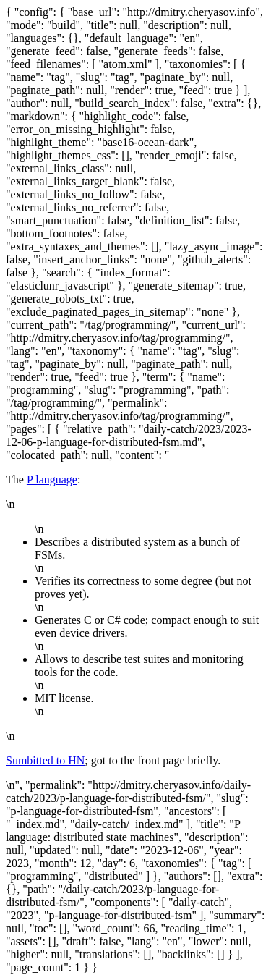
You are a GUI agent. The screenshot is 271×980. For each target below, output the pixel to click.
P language (52, 480)
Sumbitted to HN (45, 760)
